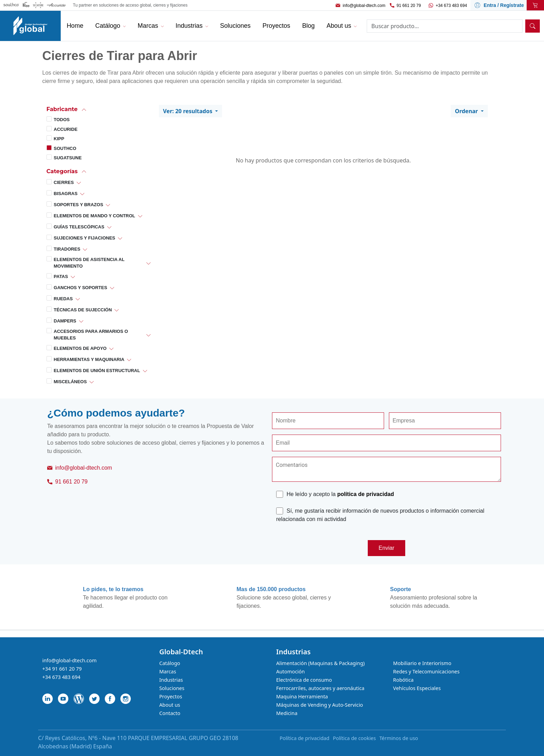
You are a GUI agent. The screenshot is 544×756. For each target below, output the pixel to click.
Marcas (168, 671)
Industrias (171, 680)
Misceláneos (70, 382)
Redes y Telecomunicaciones (426, 671)
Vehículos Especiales (417, 688)
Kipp (59, 139)
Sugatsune (68, 158)
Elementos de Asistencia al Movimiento (89, 263)
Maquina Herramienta (302, 696)
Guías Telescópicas (79, 227)
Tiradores (67, 249)
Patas (61, 276)
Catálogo (170, 663)
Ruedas (63, 299)
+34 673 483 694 (451, 6)
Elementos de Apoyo (80, 348)
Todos (62, 120)
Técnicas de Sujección (83, 310)
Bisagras (66, 194)
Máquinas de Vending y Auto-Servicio (320, 705)
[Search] (445, 26)
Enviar (386, 548)
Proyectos (171, 696)
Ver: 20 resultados (188, 111)
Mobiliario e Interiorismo (422, 663)
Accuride (66, 129)
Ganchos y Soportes (80, 288)
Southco (65, 148)
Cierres (64, 182)
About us (170, 705)
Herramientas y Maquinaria (89, 359)
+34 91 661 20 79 (62, 669)
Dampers (65, 321)
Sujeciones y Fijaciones (84, 238)
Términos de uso (399, 738)
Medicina (287, 713)
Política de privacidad (304, 738)
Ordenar (467, 111)
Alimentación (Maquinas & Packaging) (320, 663)
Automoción (290, 671)
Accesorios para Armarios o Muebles (91, 335)
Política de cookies (354, 738)
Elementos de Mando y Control (95, 216)
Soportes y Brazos (79, 205)
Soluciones (172, 688)
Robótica (403, 680)
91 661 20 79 (409, 6)
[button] (99, 109)
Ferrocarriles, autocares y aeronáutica (320, 688)
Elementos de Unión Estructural (97, 371)
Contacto (170, 713)
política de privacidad (366, 494)
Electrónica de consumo (304, 680)
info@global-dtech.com (364, 6)
